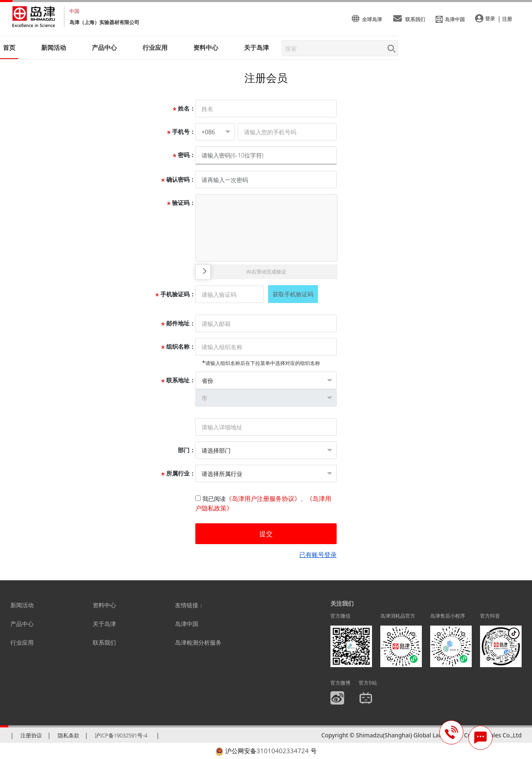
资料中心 (104, 605)
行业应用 (22, 642)
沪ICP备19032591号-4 (121, 735)
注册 (507, 19)
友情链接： (190, 605)
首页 (9, 47)
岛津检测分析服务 (198, 642)
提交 (266, 534)
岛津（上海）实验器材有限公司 (104, 22)
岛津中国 (187, 624)
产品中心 (22, 624)
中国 (74, 11)
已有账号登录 (318, 554)
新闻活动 (54, 47)
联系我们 (104, 642)
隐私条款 (69, 735)
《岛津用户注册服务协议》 (263, 498)
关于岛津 (256, 47)
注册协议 (31, 735)
